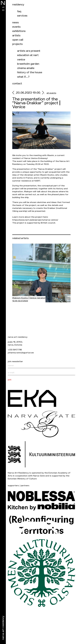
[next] (42, 93)
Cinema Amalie (26, 68)
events (16, 27)
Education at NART (28, 55)
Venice (21, 60)
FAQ (19, 11)
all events (51, 93)
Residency (18, 5)
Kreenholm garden (28, 64)
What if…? (23, 77)
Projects (17, 44)
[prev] (14, 93)
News (16, 23)
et (3, 7)
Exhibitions (19, 31)
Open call (18, 40)
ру (3, 10)
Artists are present (29, 51)
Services (22, 16)
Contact (17, 84)
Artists (16, 36)
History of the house (30, 72)
